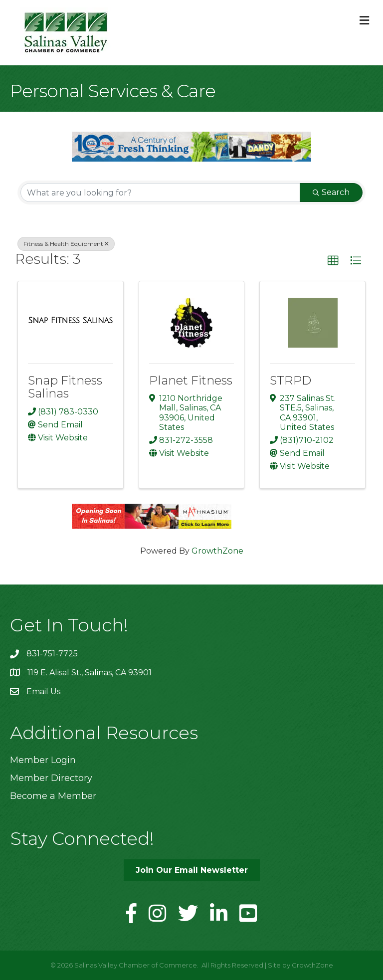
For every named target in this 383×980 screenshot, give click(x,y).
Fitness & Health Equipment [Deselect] (66, 244)
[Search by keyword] (160, 193)
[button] (333, 261)
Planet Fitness (191, 380)
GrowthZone (217, 551)
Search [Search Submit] (331, 192)
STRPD (290, 380)
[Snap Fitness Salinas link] (71, 321)
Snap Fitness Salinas (65, 387)
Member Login (43, 760)
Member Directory (51, 778)
